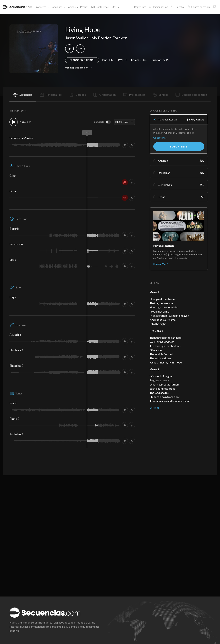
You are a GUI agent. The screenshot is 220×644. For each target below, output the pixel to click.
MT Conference (100, 7)
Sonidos (72, 7)
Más (115, 7)
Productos (41, 7)
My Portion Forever (109, 38)
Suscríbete (179, 146)
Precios (84, 7)
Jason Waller (77, 38)
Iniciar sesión (158, 7)
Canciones (57, 7)
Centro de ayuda (198, 7)
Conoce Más (160, 138)
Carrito (177, 7)
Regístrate (140, 7)
